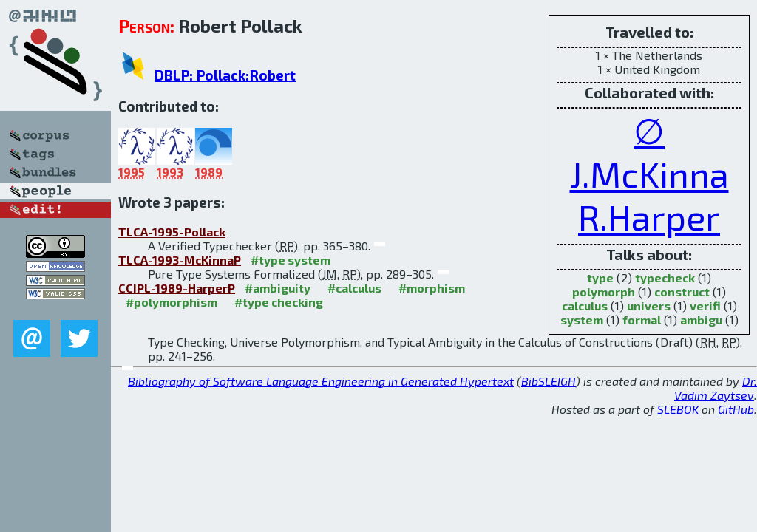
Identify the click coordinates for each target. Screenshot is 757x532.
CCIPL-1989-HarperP (177, 288)
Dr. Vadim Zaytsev (716, 388)
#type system (291, 260)
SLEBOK (678, 409)
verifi (705, 306)
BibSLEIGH (549, 381)
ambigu (701, 320)
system (582, 320)
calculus (585, 306)
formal (642, 320)
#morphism (432, 288)
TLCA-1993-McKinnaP (180, 260)
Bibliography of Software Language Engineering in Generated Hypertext (321, 381)
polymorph (604, 291)
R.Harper (649, 216)
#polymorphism (172, 302)
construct (682, 291)
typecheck (665, 277)
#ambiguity (278, 288)
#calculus (354, 288)
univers (649, 306)
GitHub (736, 409)
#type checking (279, 302)
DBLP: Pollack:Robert (225, 75)
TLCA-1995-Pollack (172, 232)
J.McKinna (649, 174)
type (600, 277)
